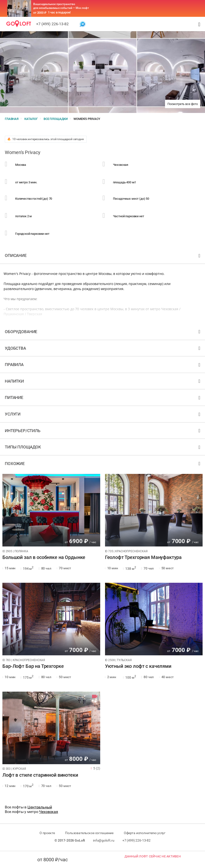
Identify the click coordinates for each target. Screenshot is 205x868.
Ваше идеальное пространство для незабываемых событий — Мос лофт (61, 6)
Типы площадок (103, 448)
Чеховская (49, 812)
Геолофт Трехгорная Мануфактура (143, 558)
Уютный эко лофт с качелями (138, 666)
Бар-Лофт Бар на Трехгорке (33, 666)
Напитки (103, 382)
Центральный (40, 807)
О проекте (47, 833)
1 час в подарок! (59, 12)
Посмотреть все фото (183, 104)
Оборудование (103, 333)
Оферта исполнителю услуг (145, 833)
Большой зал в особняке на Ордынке (44, 558)
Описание (103, 257)
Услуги (103, 415)
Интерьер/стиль (103, 432)
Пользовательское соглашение (89, 833)
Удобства (103, 349)
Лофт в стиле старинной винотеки (40, 775)
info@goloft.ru (104, 840)
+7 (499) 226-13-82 (52, 24)
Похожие (103, 465)
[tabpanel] (51, 510)
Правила (103, 366)
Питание (103, 399)
